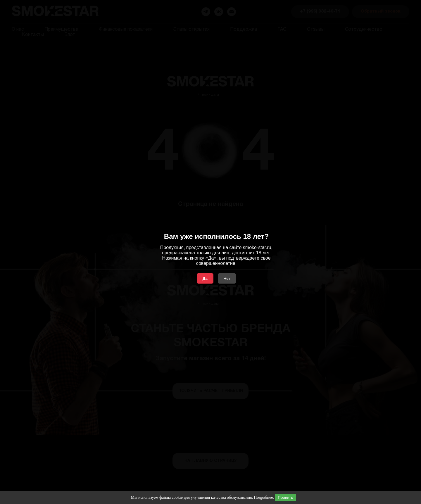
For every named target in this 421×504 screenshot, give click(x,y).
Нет (227, 278)
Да (205, 278)
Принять (285, 497)
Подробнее (263, 497)
